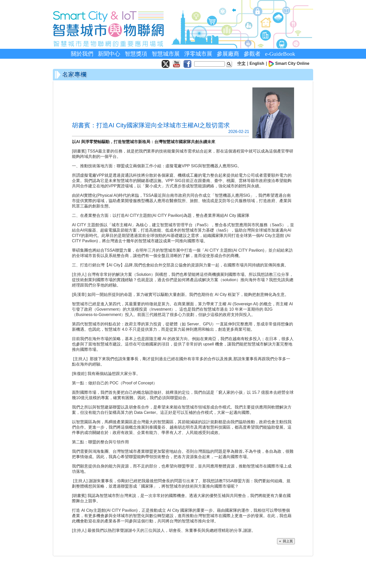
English (257, 63)
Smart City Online (292, 63)
